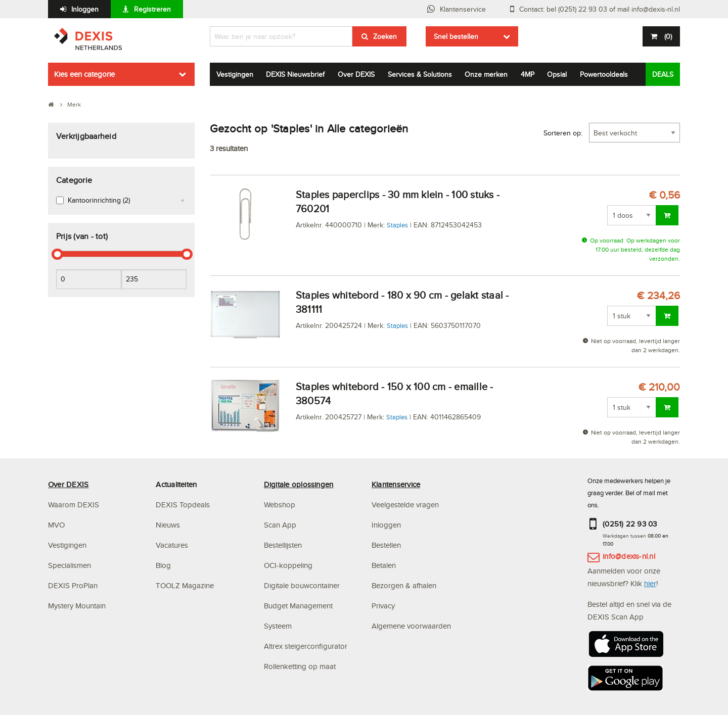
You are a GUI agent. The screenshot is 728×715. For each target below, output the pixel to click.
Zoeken (385, 36)
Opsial (557, 74)
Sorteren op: (563, 133)
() (667, 36)
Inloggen (85, 9)
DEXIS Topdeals (183, 505)
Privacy (383, 606)
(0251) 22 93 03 (630, 524)
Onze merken (486, 74)
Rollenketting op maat (300, 666)
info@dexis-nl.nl (629, 556)
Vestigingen (235, 74)
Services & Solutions (420, 74)
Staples (397, 225)
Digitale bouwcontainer (302, 585)
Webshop (280, 505)
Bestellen (386, 545)
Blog (163, 565)
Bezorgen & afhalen (404, 585)
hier (650, 583)
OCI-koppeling (288, 565)
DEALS (663, 74)
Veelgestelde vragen (406, 505)
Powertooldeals (604, 74)
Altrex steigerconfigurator (306, 646)
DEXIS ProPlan (73, 585)
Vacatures (172, 545)
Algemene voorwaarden (411, 626)
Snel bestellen (456, 36)
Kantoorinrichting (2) (99, 200)
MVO (56, 525)
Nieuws (168, 525)
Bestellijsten (283, 545)
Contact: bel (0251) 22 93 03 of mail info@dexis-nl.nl (600, 9)
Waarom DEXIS (74, 505)
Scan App (280, 525)
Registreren (152, 9)
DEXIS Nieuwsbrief (295, 74)
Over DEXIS (356, 74)
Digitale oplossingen (299, 484)
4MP (528, 74)
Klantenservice (463, 9)
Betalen (384, 565)
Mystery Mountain (77, 606)
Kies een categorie (84, 74)
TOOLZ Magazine (185, 585)
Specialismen (70, 565)
